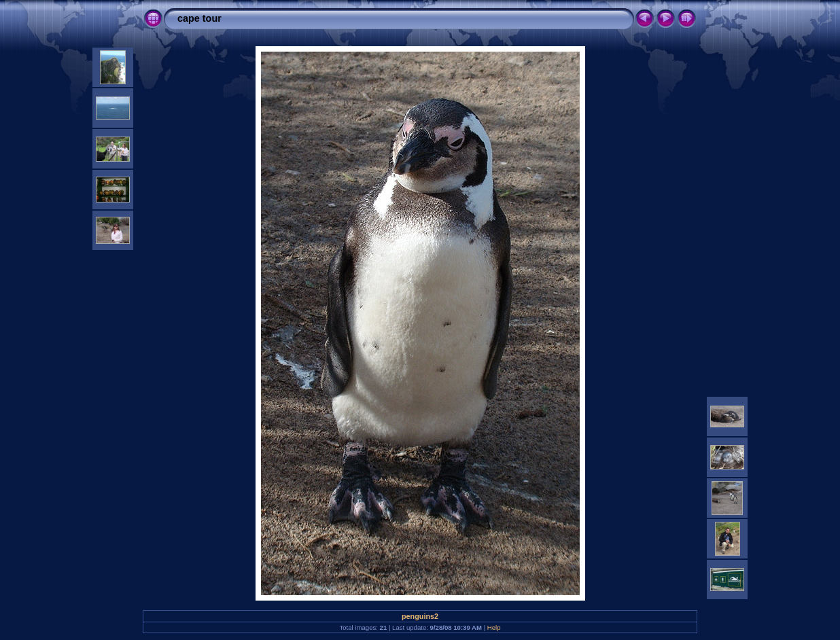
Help (494, 627)
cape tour (199, 18)
